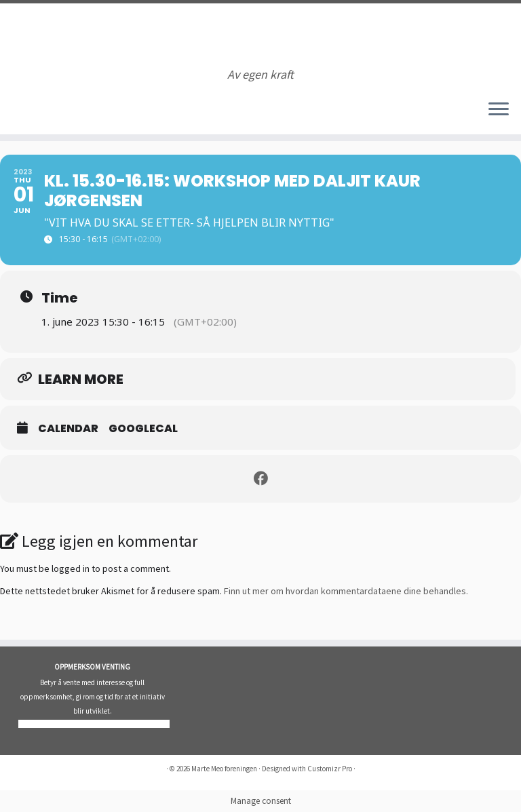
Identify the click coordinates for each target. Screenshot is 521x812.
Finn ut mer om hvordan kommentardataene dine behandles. (346, 591)
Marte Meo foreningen (224, 769)
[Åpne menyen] (499, 110)
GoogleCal (143, 428)
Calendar (68, 428)
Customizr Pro (330, 769)
